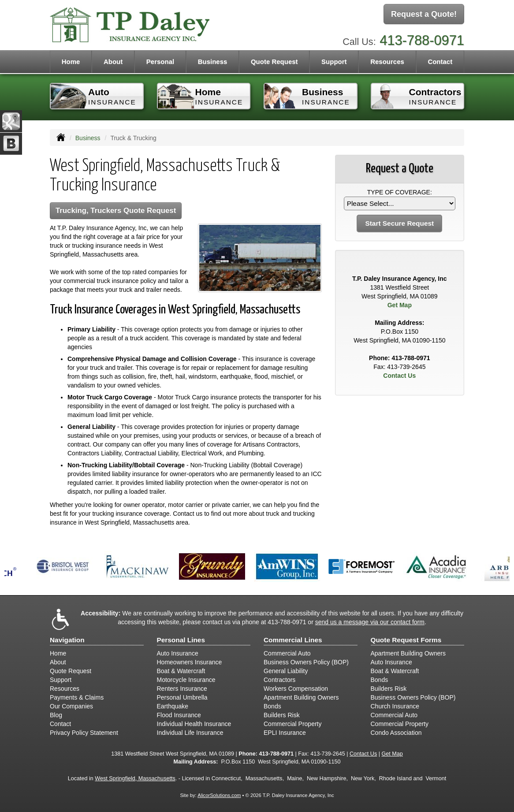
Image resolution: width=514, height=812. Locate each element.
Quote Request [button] (274, 61)
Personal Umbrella (182, 697)
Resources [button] (387, 61)
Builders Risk (282, 715)
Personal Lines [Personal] (181, 640)
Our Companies (71, 706)
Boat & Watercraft (181, 671)
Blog (56, 715)
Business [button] (213, 61)
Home (71, 61)
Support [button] (334, 61)
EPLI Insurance (285, 733)
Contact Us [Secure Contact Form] (399, 376)
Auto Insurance (178, 653)
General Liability (286, 671)
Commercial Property (292, 724)
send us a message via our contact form (370, 622)
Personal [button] (160, 61)
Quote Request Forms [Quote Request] (406, 640)
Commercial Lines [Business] (293, 640)
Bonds (272, 706)
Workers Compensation (296, 689)
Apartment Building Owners (301, 697)
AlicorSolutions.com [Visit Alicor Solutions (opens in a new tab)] (219, 795)
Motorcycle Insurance (186, 680)
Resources (65, 689)
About (113, 61)
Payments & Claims (77, 697)
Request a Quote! (424, 15)
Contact (440, 61)
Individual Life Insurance (190, 733)
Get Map (400, 305)
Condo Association (396, 733)
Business (88, 138)
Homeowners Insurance (190, 662)
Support (61, 680)
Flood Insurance (179, 715)
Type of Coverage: (400, 192)
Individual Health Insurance (194, 724)
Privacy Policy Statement (84, 733)
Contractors (279, 680)
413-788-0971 (422, 39)
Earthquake (173, 706)
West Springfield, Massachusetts (135, 778)
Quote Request (71, 671)
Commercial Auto (287, 653)
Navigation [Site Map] (67, 640)
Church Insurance (395, 706)
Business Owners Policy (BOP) (306, 662)
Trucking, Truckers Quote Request (116, 210)
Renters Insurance (182, 689)
